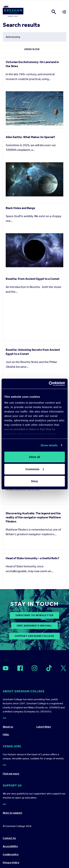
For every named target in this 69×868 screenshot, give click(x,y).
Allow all (34, 457)
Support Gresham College (34, 841)
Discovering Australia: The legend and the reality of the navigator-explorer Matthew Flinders (33, 654)
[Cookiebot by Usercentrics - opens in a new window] (49, 384)
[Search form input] (34, 37)
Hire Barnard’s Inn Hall (34, 830)
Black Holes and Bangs (20, 208)
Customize (35, 469)
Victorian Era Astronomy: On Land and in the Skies (32, 64)
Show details (49, 445)
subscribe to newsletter (34, 820)
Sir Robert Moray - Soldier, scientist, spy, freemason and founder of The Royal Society (33, 500)
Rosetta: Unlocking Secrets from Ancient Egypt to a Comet (33, 352)
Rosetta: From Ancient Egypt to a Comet (33, 279)
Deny (34, 481)
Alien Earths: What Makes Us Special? (30, 137)
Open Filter (32, 49)
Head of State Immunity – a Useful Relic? (32, 729)
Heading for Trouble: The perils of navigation (28, 577)
